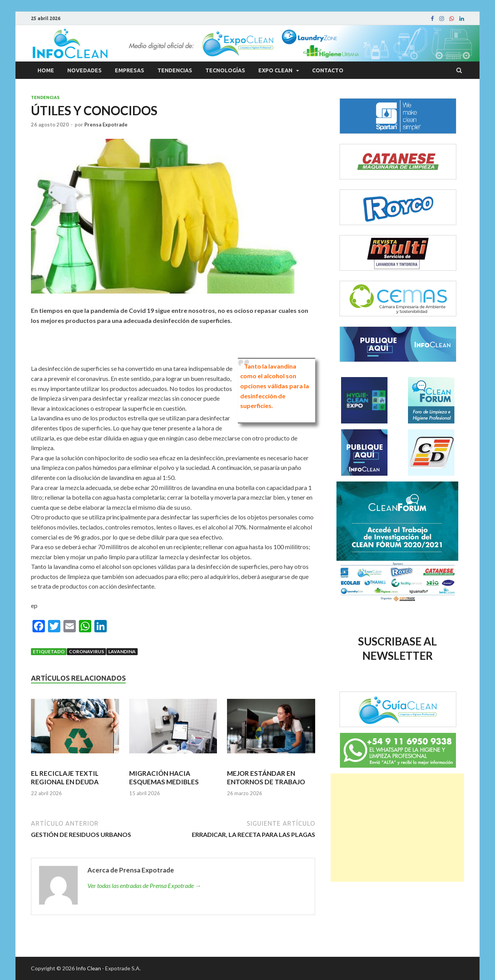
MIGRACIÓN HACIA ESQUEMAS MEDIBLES (164, 778)
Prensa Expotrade (106, 125)
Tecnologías (225, 70)
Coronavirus (86, 651)
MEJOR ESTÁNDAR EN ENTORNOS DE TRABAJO (266, 778)
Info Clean (88, 968)
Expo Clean (275, 70)
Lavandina (122, 651)
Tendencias (175, 70)
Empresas (130, 70)
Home (46, 70)
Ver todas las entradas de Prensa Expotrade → (144, 885)
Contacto (328, 70)
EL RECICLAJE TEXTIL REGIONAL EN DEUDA (65, 778)
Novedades (84, 70)
